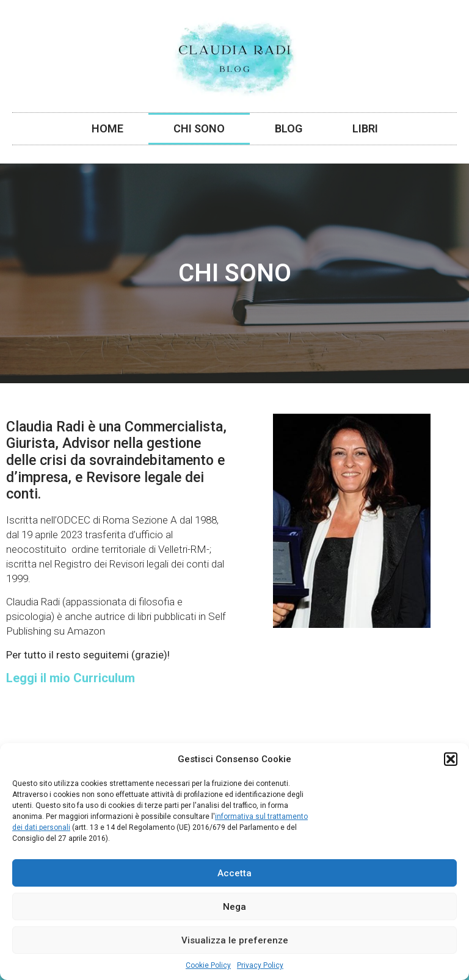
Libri (365, 128)
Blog (289, 128)
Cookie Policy (208, 965)
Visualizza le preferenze (235, 940)
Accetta (234, 873)
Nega (234, 907)
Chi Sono (199, 128)
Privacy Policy (260, 965)
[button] (451, 759)
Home (107, 128)
